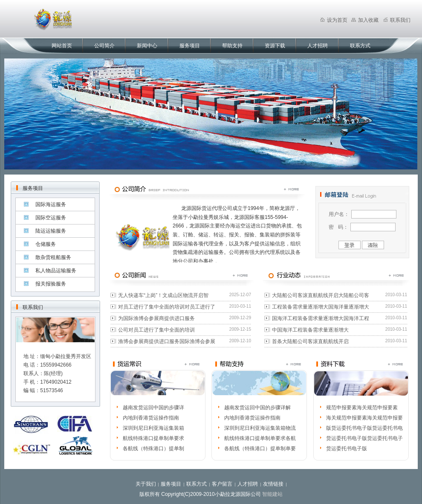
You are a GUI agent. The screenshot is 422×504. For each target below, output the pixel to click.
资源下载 (275, 46)
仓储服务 (46, 244)
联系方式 (360, 46)
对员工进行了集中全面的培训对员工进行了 (167, 307)
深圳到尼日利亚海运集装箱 (153, 428)
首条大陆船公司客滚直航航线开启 (310, 341)
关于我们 (146, 484)
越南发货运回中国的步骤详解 (257, 408)
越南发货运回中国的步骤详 (153, 408)
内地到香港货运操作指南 (151, 418)
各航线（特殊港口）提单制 (153, 449)
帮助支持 (232, 46)
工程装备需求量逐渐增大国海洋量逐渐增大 (321, 307)
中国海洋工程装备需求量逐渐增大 (310, 330)
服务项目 (190, 46)
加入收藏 (365, 20)
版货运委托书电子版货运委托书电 (364, 428)
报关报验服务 (51, 284)
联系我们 (397, 20)
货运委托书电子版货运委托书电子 (364, 438)
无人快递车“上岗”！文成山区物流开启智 (163, 295)
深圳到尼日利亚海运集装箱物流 (260, 428)
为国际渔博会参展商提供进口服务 (156, 318)
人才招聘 (318, 46)
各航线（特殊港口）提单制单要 (260, 449)
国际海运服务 (51, 204)
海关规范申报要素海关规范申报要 (364, 418)
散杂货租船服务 (53, 257)
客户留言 (222, 484)
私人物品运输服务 (56, 271)
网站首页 (62, 46)
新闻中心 (147, 46)
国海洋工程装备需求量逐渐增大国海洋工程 (321, 318)
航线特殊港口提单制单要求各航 (260, 438)
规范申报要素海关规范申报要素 (362, 408)
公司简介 (104, 46)
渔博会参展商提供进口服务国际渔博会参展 (167, 341)
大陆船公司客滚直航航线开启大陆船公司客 (321, 295)
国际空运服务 (51, 218)
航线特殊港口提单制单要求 (153, 438)
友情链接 (273, 484)
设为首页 (334, 20)
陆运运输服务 (51, 231)
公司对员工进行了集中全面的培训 (156, 330)
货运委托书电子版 (347, 449)
